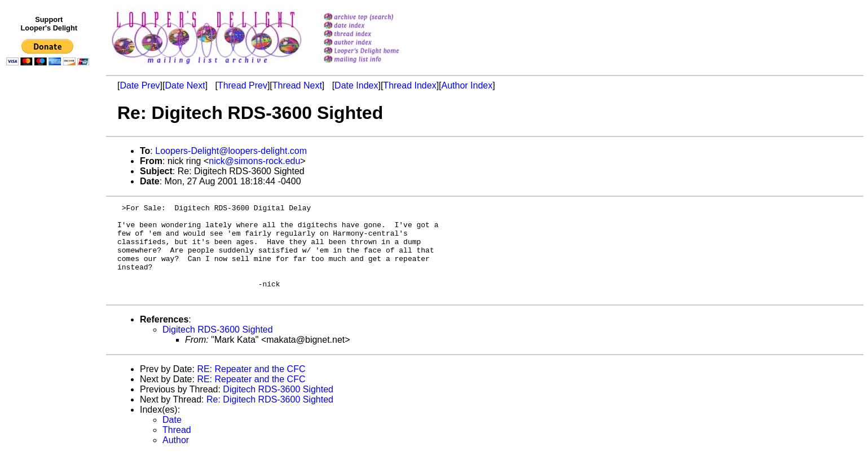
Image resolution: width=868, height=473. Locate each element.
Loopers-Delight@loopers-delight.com (231, 151)
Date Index (356, 85)
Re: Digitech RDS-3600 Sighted (270, 418)
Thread (177, 448)
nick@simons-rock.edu (254, 161)
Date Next (185, 85)
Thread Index (409, 85)
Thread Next (297, 85)
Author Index (467, 85)
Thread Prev (243, 85)
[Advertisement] (50, 303)
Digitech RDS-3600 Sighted (218, 348)
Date (172, 438)
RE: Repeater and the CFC (251, 388)
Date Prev (140, 85)
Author (176, 459)
